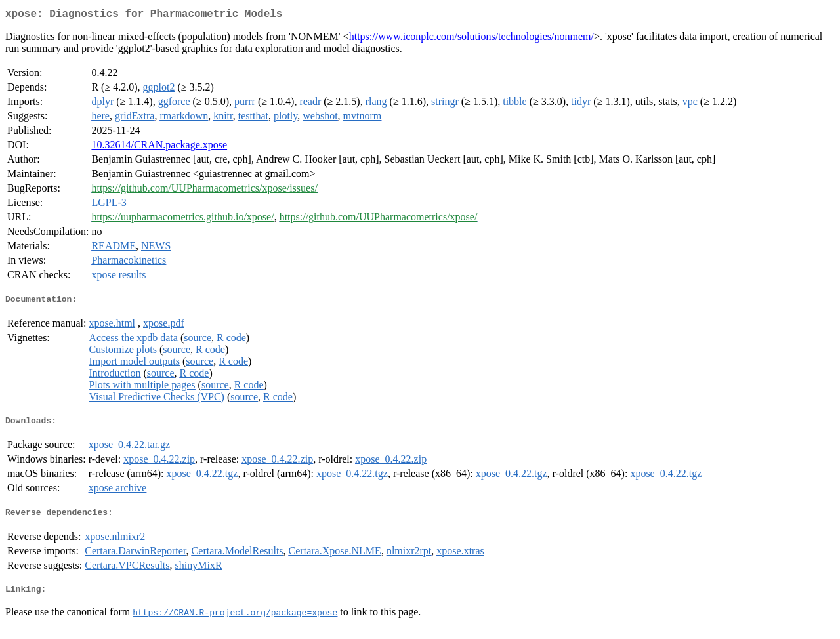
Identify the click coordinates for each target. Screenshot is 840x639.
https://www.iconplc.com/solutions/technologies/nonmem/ (472, 39)
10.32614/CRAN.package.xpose (159, 147)
